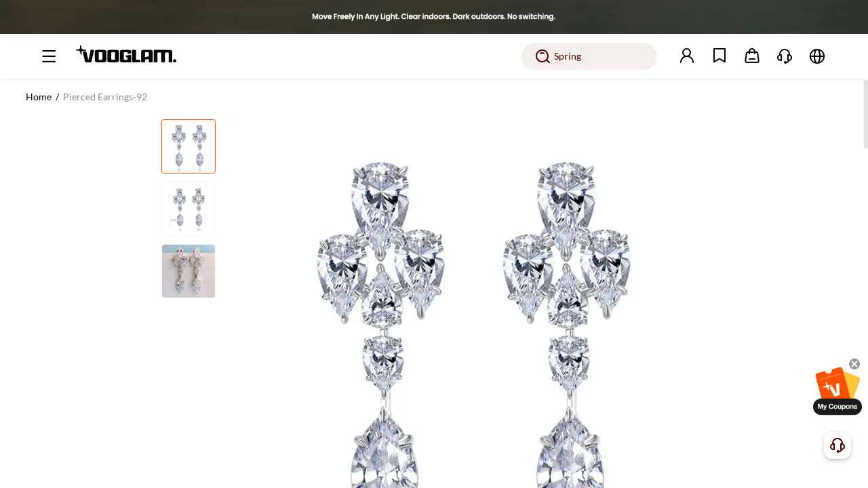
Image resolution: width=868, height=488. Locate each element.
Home (39, 97)
